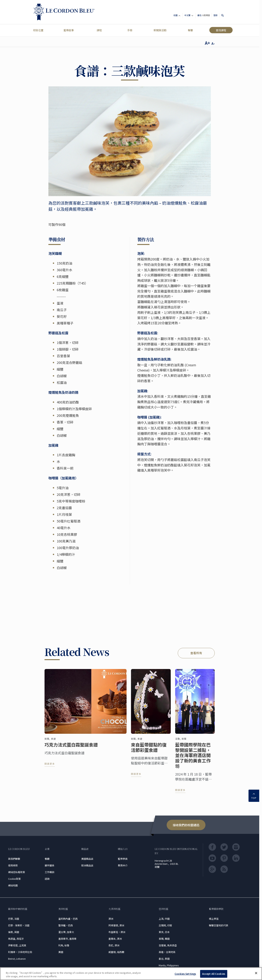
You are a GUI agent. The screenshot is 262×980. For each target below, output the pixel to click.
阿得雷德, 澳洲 (116, 925)
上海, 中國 (164, 919)
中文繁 (189, 16)
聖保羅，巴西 (66, 925)
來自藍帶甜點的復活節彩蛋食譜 (149, 751)
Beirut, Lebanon (17, 959)
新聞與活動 (160, 30)
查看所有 (196, 653)
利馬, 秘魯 (64, 945)
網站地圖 (13, 885)
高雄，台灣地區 (167, 952)
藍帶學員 (123, 859)
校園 (177, 16)
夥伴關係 (50, 865)
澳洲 (111, 919)
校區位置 (38, 30)
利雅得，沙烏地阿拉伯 (20, 952)
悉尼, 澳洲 (114, 945)
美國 (61, 952)
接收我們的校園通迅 (186, 825)
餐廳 (47, 859)
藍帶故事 (69, 30)
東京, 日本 (164, 932)
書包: (204, 15)
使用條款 (13, 865)
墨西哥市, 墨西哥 (67, 939)
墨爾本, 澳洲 (115, 939)
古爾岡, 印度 (165, 925)
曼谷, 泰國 (164, 959)
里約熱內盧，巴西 (68, 919)
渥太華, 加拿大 (66, 932)
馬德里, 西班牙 (16, 939)
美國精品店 (87, 859)
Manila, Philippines (169, 965)
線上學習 (214, 919)
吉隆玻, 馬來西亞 (168, 945)
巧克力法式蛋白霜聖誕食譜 (71, 748)
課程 (99, 30)
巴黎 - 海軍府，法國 (19, 925)
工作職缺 (50, 872)
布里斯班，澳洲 (117, 932)
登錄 (215, 15)
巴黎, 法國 (14, 919)
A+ (207, 43)
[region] (131, 974)
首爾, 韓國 (164, 939)
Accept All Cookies (214, 974)
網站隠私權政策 (17, 872)
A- (213, 43)
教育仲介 (123, 865)
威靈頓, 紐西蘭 (116, 952)
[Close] (256, 973)
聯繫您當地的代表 (219, 925)
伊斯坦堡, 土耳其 (17, 945)
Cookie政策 (14, 879)
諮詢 (47, 879)
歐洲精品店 (87, 865)
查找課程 (221, 30)
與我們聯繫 (14, 859)
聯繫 (190, 30)
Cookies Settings (185, 974)
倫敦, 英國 (14, 932)
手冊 (130, 30)
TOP (254, 795)
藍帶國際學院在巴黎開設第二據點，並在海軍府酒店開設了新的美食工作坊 (193, 759)
